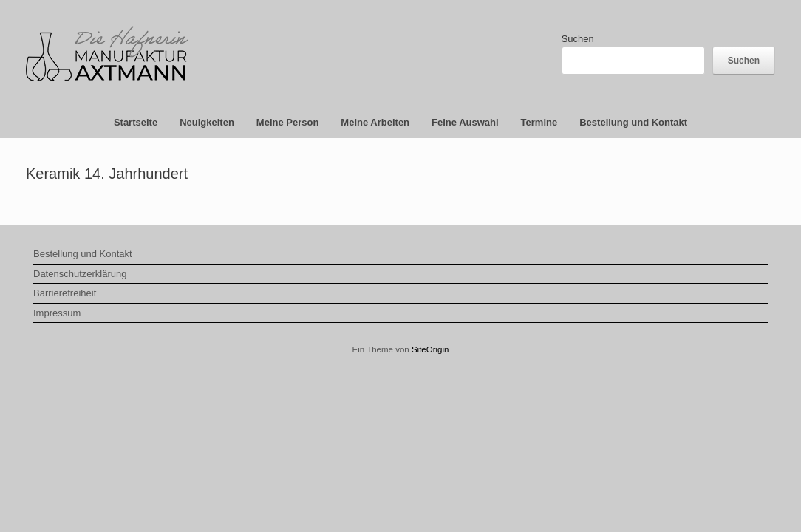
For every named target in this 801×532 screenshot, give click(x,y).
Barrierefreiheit (65, 293)
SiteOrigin (430, 349)
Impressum (57, 313)
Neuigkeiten (207, 122)
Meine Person (288, 122)
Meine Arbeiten (375, 122)
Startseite (136, 122)
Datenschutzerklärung (80, 274)
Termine (539, 122)
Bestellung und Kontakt (633, 122)
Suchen (578, 39)
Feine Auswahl (465, 122)
